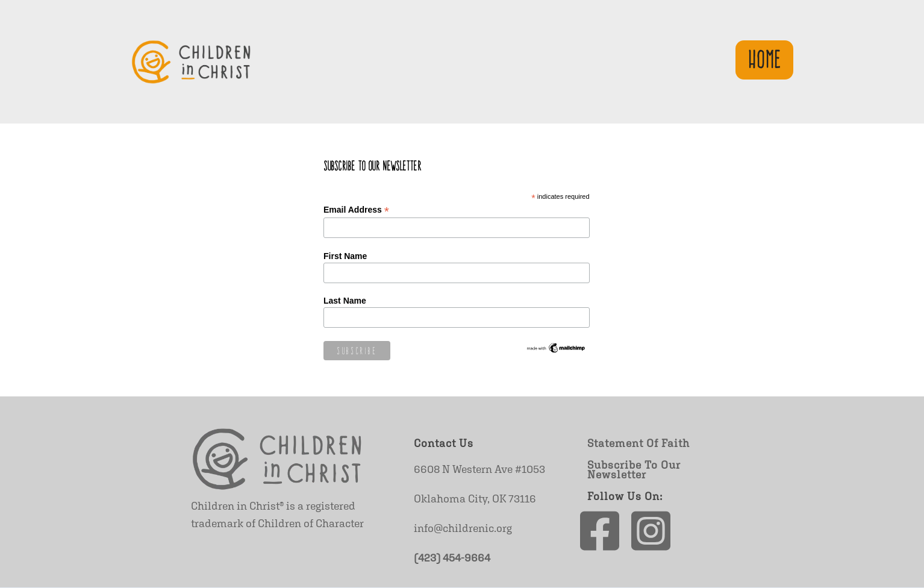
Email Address (356, 210)
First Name (345, 256)
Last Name (345, 301)
